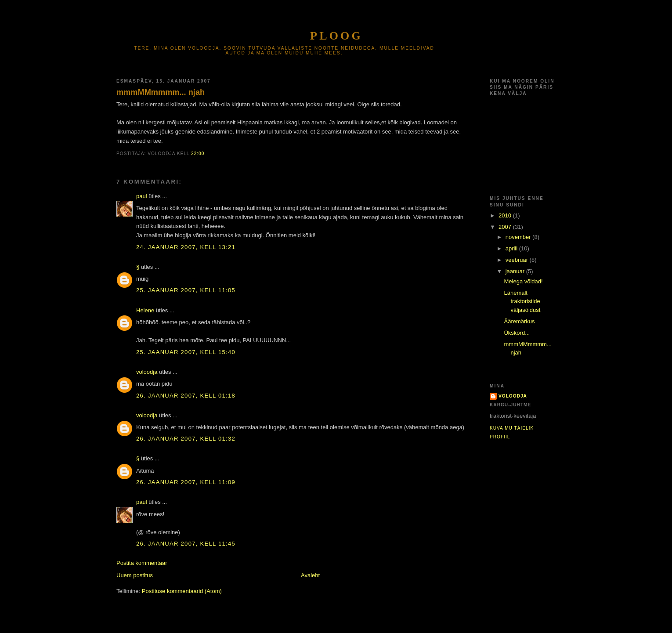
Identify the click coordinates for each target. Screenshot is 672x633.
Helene (145, 310)
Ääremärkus (519, 321)
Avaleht (310, 575)
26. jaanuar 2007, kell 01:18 (186, 396)
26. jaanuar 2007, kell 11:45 (186, 544)
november (519, 237)
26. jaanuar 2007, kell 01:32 (186, 439)
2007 (506, 227)
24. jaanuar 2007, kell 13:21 (186, 247)
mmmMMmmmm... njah (161, 92)
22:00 (198, 154)
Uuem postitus (135, 575)
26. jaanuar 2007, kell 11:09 (186, 482)
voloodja (147, 372)
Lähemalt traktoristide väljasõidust (522, 301)
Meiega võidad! (523, 281)
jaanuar (516, 271)
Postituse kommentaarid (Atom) (182, 591)
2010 (506, 215)
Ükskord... (517, 333)
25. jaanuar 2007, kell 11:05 (186, 290)
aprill (512, 248)
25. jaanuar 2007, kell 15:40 (186, 352)
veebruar (518, 260)
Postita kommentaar (142, 563)
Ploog (336, 36)
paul (142, 196)
